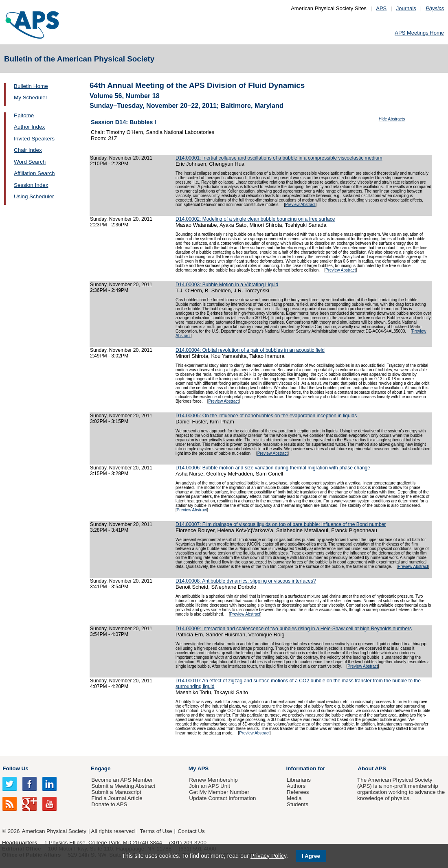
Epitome (24, 115)
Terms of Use (156, 831)
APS (381, 8)
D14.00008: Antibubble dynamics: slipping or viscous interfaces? (246, 581)
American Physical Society (54, 831)
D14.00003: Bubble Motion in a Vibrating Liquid (227, 285)
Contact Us (191, 831)
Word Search (30, 162)
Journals (406, 8)
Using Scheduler (34, 196)
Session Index (31, 185)
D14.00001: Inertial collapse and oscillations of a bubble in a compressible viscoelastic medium (279, 158)
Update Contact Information (222, 798)
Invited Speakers (34, 139)
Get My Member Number (219, 792)
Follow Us (15, 768)
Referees (298, 792)
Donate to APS (109, 804)
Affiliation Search (34, 173)
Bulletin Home (31, 86)
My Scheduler (31, 98)
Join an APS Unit (210, 786)
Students (298, 804)
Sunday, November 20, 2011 (121, 158)
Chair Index (28, 150)
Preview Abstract (300, 205)
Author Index (29, 127)
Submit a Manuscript (116, 792)
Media (294, 798)
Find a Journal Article (117, 798)
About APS (372, 768)
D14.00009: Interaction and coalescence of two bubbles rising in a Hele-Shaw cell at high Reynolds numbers (294, 629)
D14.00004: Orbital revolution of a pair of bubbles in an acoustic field (250, 350)
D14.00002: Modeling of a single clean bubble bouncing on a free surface (255, 219)
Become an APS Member (122, 780)
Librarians (299, 780)
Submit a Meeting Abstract (123, 786)
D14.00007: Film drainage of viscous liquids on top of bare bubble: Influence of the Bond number (281, 524)
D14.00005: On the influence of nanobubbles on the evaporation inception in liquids (266, 416)
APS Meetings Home (419, 33)
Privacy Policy (268, 856)
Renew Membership (213, 780)
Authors (296, 786)
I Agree (311, 856)
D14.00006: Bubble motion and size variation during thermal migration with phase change (273, 468)
